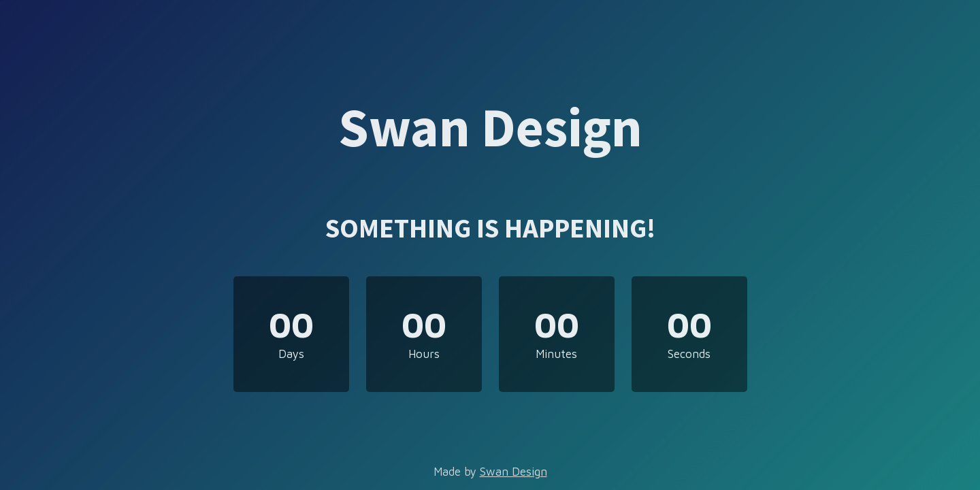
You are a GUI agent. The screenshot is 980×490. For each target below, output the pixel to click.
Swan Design (513, 472)
